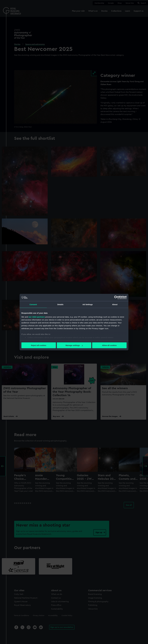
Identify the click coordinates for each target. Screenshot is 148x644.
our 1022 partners (37, 317)
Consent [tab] (33, 304)
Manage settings (74, 345)
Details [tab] (60, 304)
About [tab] (115, 304)
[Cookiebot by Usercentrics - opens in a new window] (116, 298)
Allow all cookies (109, 345)
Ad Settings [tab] (88, 304)
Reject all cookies (39, 345)
